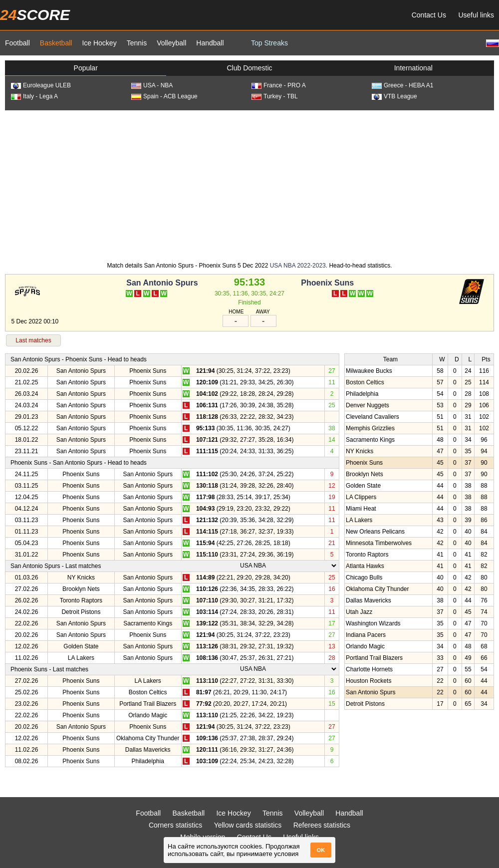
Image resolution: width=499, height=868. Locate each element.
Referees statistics (322, 825)
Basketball (56, 43)
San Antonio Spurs (162, 283)
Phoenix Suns (327, 283)
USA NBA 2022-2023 (298, 266)
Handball (210, 43)
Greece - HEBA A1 (402, 85)
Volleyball (171, 43)
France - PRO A (279, 85)
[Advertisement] (249, 185)
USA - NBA (152, 85)
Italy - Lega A (34, 96)
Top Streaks (269, 43)
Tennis (137, 43)
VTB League (394, 96)
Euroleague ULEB (41, 85)
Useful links (476, 15)
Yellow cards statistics (248, 825)
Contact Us (429, 15)
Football (17, 43)
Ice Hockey (99, 43)
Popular (86, 68)
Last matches (33, 340)
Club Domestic (249, 68)
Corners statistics (175, 825)
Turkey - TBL (275, 96)
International (413, 68)
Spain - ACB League (164, 96)
